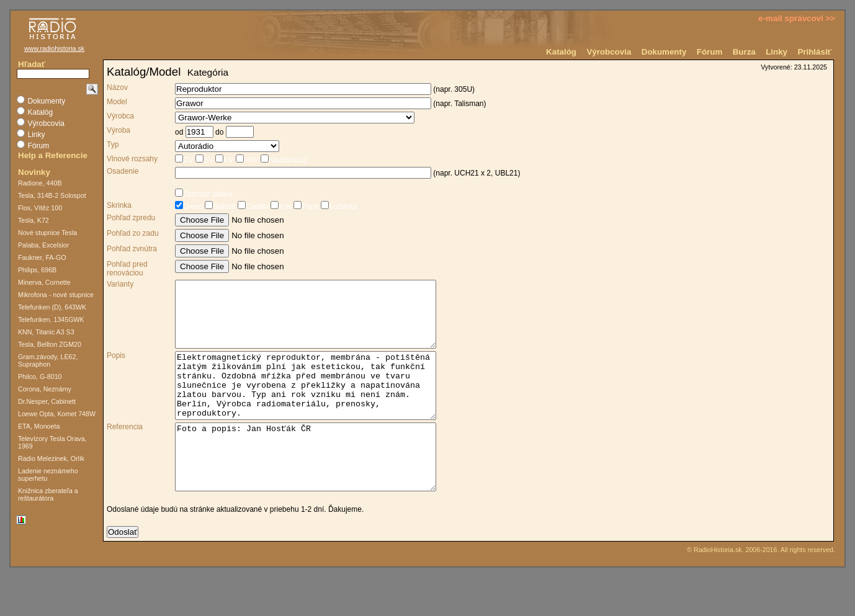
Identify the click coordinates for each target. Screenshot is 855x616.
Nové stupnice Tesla (47, 233)
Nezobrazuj (283, 160)
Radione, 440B (40, 183)
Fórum (710, 52)
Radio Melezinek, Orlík (51, 458)
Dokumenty (664, 52)
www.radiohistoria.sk (54, 48)
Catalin (252, 207)
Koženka (338, 207)
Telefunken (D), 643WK (52, 307)
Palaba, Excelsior (43, 245)
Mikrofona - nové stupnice (56, 295)
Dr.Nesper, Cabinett (47, 401)
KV (223, 160)
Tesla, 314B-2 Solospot (52, 195)
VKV (246, 160)
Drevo (189, 207)
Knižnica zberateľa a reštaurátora (48, 494)
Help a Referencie (53, 155)
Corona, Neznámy (45, 389)
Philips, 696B (37, 270)
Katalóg (561, 52)
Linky (777, 52)
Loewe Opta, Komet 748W (57, 414)
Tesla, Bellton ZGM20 (50, 344)
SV (204, 160)
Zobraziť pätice (204, 194)
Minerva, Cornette (44, 282)
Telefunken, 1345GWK (51, 319)
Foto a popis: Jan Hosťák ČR (321, 489)
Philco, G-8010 (40, 377)
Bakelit (219, 207)
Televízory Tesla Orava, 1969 (52, 442)
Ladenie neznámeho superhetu (48, 475)
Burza (744, 52)
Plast (305, 207)
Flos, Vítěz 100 (40, 208)
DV (184, 160)
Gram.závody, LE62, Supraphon (48, 360)
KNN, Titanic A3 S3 (46, 332)
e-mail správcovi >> (797, 18)
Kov (280, 207)
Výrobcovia (609, 52)
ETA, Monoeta (39, 426)
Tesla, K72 (34, 220)
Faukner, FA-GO (42, 257)
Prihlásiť (814, 52)
